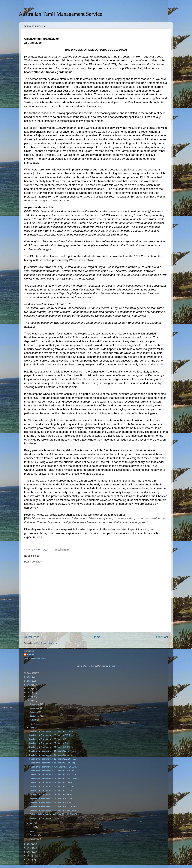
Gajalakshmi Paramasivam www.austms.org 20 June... (54, 767)
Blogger (112, 666)
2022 (30, 689)
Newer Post (31, 637)
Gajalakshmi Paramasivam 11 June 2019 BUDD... (52, 802)
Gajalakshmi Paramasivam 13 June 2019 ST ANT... (52, 794)
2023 (30, 685)
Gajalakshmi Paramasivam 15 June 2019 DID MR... (52, 787)
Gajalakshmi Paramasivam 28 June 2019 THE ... (51, 735)
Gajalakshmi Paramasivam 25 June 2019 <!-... (50, 743)
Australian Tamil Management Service (60, 14)
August (33, 720)
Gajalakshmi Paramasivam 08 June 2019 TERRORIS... (54, 806)
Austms (31, 655)
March (33, 831)
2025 (30, 677)
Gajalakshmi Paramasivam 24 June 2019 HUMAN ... (53, 751)
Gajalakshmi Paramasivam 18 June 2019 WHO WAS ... (54, 775)
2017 (30, 848)
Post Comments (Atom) (47, 643)
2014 (30, 860)
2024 (30, 681)
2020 (30, 697)
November (34, 708)
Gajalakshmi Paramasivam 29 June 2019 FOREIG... (53, 731)
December (34, 704)
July (32, 724)
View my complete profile (35, 659)
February (34, 835)
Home (97, 637)
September (35, 716)
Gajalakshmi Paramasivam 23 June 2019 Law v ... (52, 755)
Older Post (161, 637)
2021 (30, 693)
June (32, 728)
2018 (30, 844)
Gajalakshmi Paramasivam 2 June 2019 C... (49, 818)
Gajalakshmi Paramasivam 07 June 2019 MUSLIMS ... (54, 810)
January (33, 839)
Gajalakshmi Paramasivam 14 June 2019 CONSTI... (52, 791)
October (33, 712)
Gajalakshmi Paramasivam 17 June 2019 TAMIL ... (52, 783)
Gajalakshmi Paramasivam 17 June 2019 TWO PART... (54, 779)
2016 (30, 852)
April (32, 827)
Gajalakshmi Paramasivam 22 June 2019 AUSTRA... (53, 759)
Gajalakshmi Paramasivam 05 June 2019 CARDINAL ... (54, 814)
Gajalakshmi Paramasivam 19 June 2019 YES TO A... (53, 771)
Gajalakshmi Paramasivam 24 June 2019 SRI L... (51, 747)
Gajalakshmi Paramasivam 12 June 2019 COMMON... (53, 798)
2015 (30, 856)
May (32, 823)
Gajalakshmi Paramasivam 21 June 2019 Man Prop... (53, 763)
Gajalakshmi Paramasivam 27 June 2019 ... (49, 739)
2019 (30, 701)
